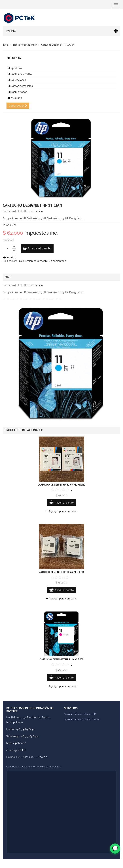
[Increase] (14, 246)
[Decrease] (14, 251)
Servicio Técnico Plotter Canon (82, 719)
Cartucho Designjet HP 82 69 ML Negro (61, 485)
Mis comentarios (17, 92)
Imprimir (10, 257)
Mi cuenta (14, 58)
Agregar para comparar (61, 511)
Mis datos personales (20, 86)
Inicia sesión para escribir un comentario (42, 261)
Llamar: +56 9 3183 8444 (20, 729)
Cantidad (8, 240)
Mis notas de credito (20, 74)
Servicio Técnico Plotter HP (80, 714)
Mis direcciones (17, 80)
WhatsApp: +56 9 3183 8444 (23, 736)
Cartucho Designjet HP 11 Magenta (61, 659)
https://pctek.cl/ (16, 743)
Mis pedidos (15, 68)
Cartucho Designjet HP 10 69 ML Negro (61, 572)
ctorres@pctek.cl (16, 750)
